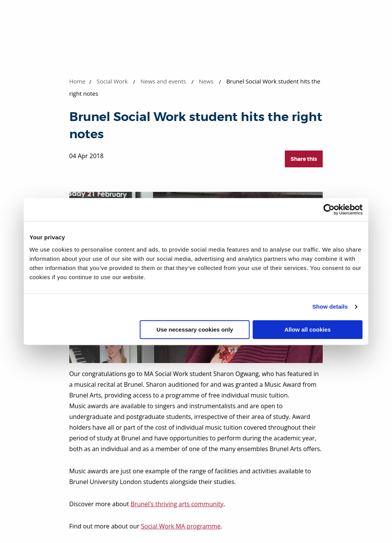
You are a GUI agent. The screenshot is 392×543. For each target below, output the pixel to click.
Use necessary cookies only (195, 330)
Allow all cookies (308, 330)
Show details (330, 307)
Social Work (112, 81)
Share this (304, 159)
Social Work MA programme (181, 526)
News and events (163, 81)
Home (77, 81)
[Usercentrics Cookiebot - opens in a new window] (329, 209)
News (206, 81)
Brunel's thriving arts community (177, 504)
